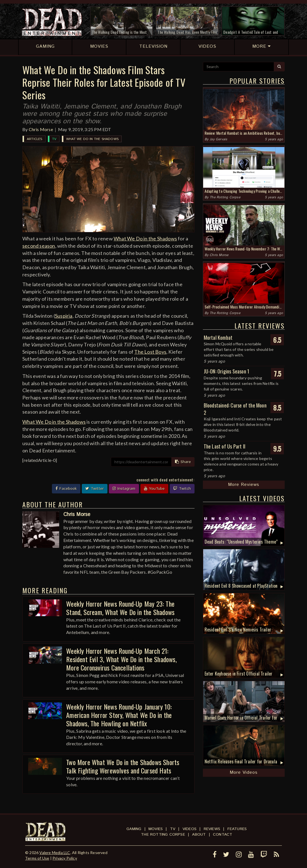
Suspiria (64, 316)
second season (39, 246)
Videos (190, 829)
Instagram (124, 489)
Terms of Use (37, 858)
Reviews (212, 829)
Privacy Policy (65, 858)
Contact (223, 835)
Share (183, 462)
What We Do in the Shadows (92, 139)
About (199, 835)
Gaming (134, 829)
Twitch (182, 489)
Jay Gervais (218, 139)
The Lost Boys (150, 352)
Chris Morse (41, 129)
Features (237, 829)
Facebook (66, 489)
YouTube (154, 489)
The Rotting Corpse (225, 197)
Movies (156, 829)
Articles (35, 139)
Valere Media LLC (55, 853)
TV (54, 139)
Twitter (95, 489)
